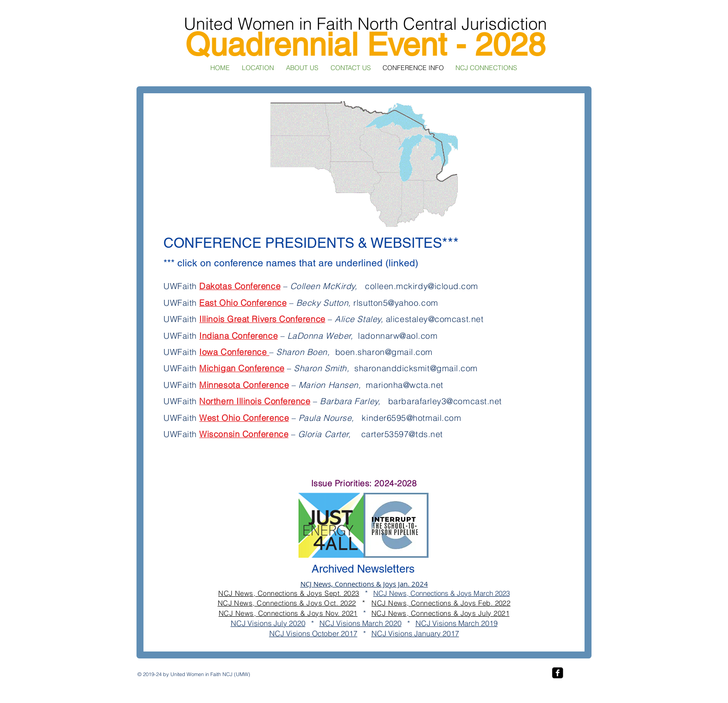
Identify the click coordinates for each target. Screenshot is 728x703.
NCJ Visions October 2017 (313, 633)
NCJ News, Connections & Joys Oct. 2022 (287, 603)
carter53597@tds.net (402, 434)
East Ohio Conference (243, 303)
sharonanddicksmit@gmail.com (416, 368)
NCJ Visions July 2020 (268, 623)
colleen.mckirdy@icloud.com (422, 286)
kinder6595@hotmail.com (411, 418)
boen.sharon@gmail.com (384, 352)
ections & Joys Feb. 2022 (469, 603)
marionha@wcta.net (404, 385)
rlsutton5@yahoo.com (396, 303)
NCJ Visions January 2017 (415, 633)
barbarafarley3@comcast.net (445, 401)
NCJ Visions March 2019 (457, 623)
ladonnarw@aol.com (398, 336)
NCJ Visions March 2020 (361, 623)
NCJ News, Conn (400, 603)
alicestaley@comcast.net (435, 319)
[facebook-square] (558, 673)
